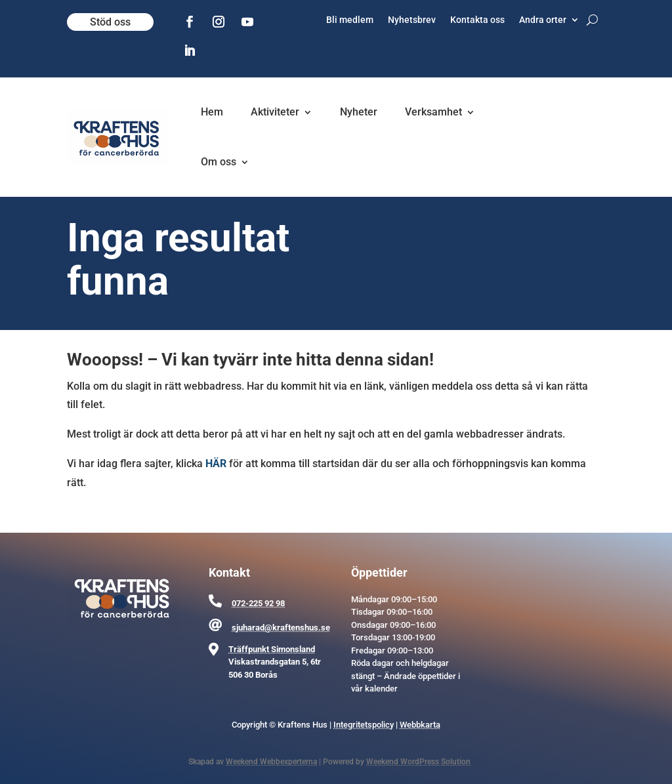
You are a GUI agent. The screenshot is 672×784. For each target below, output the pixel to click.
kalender (381, 689)
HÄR (216, 464)
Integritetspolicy (364, 725)
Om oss (219, 162)
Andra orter (543, 20)
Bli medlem (350, 20)
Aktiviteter (275, 112)
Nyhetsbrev (412, 20)
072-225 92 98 (258, 603)
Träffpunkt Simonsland (272, 649)
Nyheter (359, 112)
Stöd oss (110, 22)
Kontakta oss (477, 20)
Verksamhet (433, 112)
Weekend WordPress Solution (418, 762)
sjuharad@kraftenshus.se (281, 628)
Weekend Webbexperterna (271, 762)
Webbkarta (420, 725)
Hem (212, 112)
